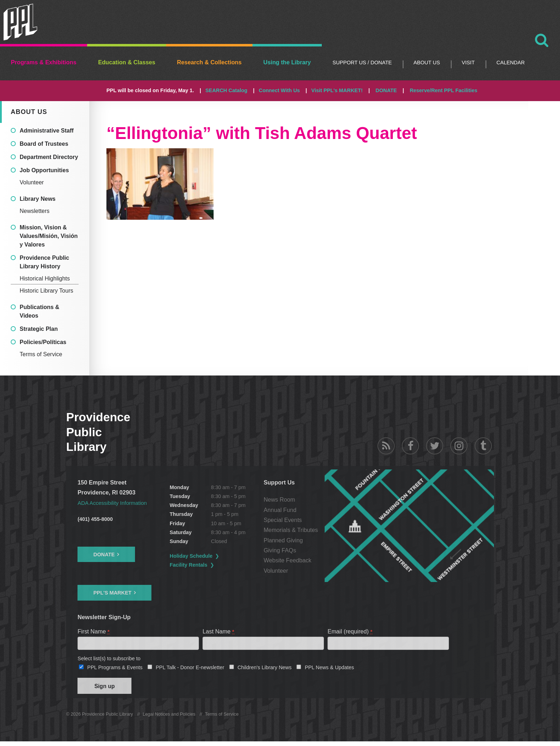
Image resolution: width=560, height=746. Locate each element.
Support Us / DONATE (362, 63)
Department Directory (49, 157)
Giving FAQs (312, 550)
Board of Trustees (44, 144)
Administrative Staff (47, 131)
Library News (37, 199)
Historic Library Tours (46, 291)
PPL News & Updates (329, 670)
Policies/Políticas (43, 342)
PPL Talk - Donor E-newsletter (190, 670)
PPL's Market (112, 593)
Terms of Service (41, 354)
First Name (94, 631)
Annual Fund (312, 510)
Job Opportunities (44, 170)
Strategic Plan (39, 329)
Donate (104, 554)
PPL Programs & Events (115, 670)
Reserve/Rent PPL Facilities (443, 90)
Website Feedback (320, 560)
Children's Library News (265, 670)
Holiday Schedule (207, 556)
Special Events (315, 520)
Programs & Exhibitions (44, 62)
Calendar (511, 63)
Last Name (219, 631)
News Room (311, 499)
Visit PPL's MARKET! (337, 90)
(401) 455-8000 (95, 519)
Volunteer (32, 182)
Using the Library (287, 62)
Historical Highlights (45, 278)
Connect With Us (279, 90)
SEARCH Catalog (226, 90)
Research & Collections (209, 62)
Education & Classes (127, 62)
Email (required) (350, 631)
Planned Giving (315, 540)
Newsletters (35, 211)
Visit (468, 63)
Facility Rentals (205, 565)
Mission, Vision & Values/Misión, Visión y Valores (49, 236)
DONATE (386, 90)
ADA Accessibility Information (115, 503)
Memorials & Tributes (323, 530)
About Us (427, 63)
